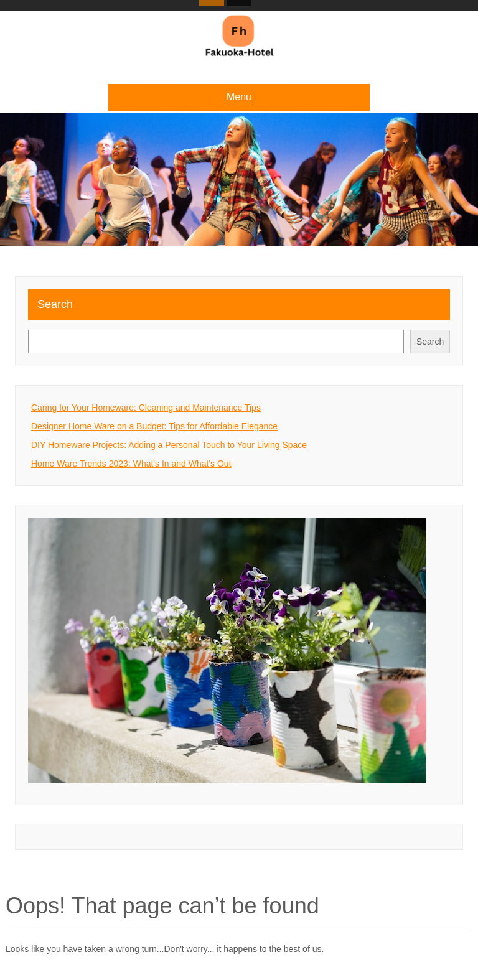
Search (55, 304)
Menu (239, 97)
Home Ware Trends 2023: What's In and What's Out (131, 464)
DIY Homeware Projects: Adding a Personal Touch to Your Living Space (169, 445)
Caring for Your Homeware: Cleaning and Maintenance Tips (146, 408)
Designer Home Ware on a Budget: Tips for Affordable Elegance (154, 426)
